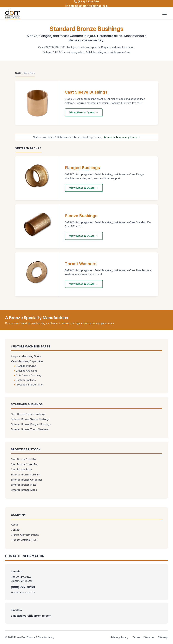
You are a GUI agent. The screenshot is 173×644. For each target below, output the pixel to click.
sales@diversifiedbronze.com (87, 6)
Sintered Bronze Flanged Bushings (31, 424)
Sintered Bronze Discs (24, 490)
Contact (16, 530)
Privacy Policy (120, 637)
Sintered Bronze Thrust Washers (30, 429)
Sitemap (163, 637)
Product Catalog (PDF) (24, 540)
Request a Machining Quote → (122, 137)
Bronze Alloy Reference (25, 535)
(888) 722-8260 (86, 1)
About (14, 525)
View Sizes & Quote (82, 112)
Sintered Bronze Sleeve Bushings (30, 419)
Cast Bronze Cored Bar (24, 464)
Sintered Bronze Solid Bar (26, 475)
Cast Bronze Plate (21, 469)
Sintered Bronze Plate (24, 485)
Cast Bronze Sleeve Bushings (28, 414)
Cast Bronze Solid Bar (24, 459)
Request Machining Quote (26, 356)
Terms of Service (143, 637)
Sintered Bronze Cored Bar (27, 480)
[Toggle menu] (165, 13)
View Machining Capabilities (27, 361)
